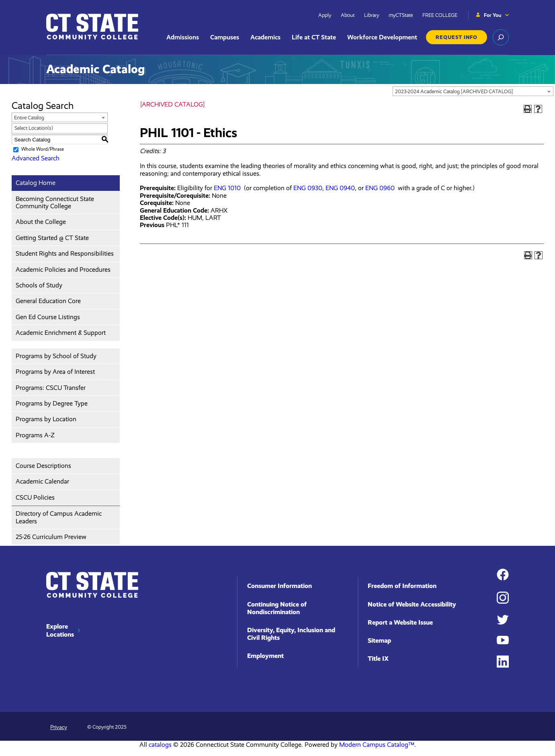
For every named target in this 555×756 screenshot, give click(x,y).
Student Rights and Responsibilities (65, 253)
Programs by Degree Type (52, 403)
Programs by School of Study (56, 356)
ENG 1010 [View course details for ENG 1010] (227, 188)
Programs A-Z (35, 435)
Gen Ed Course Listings (48, 317)
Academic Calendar (42, 481)
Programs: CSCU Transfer (51, 388)
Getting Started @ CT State (52, 238)
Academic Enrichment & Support (61, 333)
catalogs (160, 745)
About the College (41, 222)
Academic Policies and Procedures (63, 269)
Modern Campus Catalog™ (377, 745)
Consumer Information (280, 586)
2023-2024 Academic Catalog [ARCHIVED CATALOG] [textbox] (454, 91)
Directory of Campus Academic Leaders (59, 517)
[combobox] (473, 91)
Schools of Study (39, 285)
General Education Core (48, 301)
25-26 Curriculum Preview (51, 537)
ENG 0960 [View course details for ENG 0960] (380, 188)
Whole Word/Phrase (43, 149)
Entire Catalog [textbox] (29, 118)
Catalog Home (36, 183)
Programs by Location (46, 419)
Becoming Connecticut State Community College (55, 202)
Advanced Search (36, 158)
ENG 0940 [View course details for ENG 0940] (340, 188)
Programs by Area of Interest (55, 372)
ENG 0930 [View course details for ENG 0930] (308, 188)
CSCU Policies (35, 497)
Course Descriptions (43, 466)
